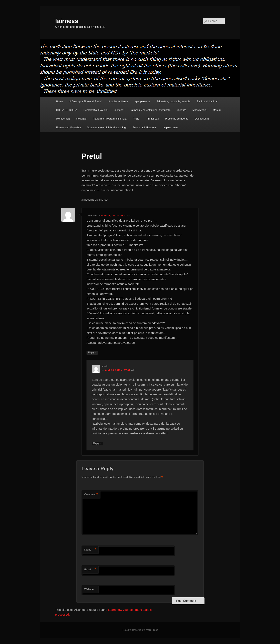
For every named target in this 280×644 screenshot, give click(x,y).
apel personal (142, 101)
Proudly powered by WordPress (140, 630)
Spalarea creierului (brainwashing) (107, 127)
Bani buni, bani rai (207, 101)
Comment (91, 495)
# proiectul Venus (118, 101)
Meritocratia (63, 119)
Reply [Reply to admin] (97, 444)
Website (89, 589)
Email (90, 570)
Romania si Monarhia (68, 127)
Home (60, 101)
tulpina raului (171, 127)
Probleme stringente (177, 119)
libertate (181, 110)
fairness (67, 21)
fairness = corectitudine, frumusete (151, 110)
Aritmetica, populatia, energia (173, 101)
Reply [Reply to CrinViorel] (92, 353)
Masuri (217, 110)
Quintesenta (202, 119)
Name (90, 550)
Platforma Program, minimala (110, 119)
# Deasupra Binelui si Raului (86, 101)
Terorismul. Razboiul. (145, 127)
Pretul (136, 119)
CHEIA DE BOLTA (67, 110)
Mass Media (199, 110)
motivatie (81, 119)
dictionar (119, 110)
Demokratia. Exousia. (96, 110)
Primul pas (153, 119)
